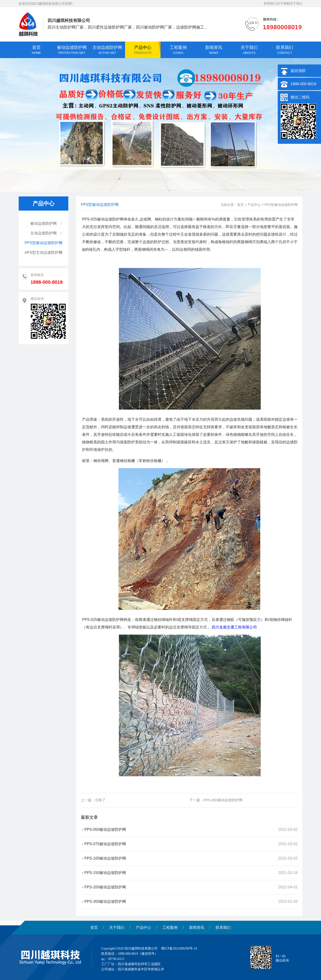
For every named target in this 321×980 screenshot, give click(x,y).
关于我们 (117, 927)
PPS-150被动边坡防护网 (105, 873)
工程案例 (170, 927)
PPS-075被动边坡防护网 (105, 844)
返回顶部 (298, 71)
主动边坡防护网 (43, 233)
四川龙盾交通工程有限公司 (234, 627)
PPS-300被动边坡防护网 (105, 902)
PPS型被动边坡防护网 (43, 243)
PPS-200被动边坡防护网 (105, 887)
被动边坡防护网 (43, 223)
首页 (240, 205)
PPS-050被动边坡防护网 (223, 800)
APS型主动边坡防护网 (43, 252)
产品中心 (254, 205)
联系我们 (223, 927)
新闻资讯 (197, 927)
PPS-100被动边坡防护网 (105, 858)
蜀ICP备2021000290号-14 (179, 948)
